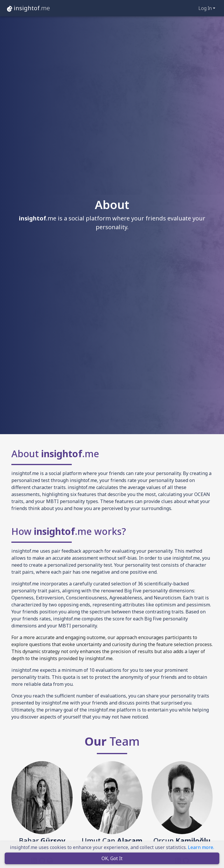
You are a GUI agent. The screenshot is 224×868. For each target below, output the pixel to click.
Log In (205, 8)
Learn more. (201, 848)
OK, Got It (112, 859)
